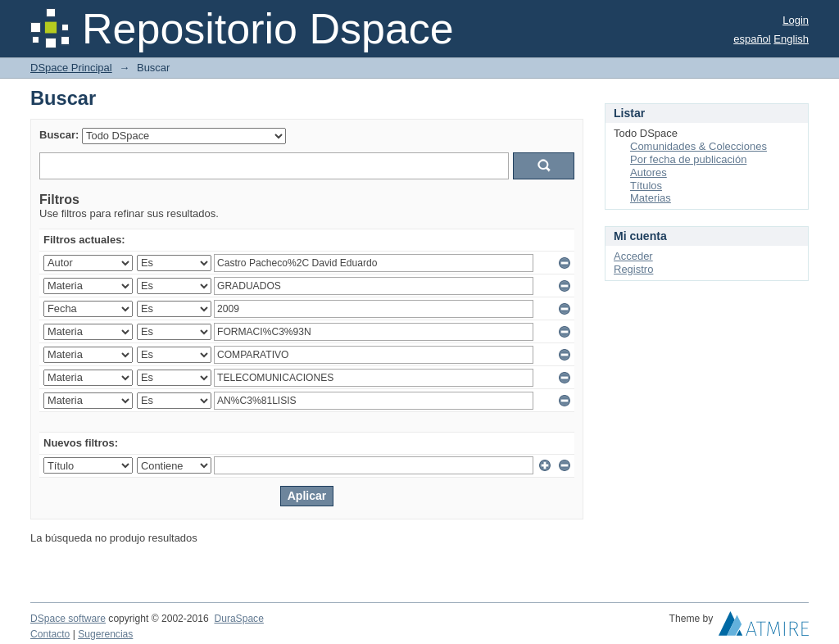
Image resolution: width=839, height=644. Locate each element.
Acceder (633, 256)
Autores (649, 172)
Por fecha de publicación (688, 159)
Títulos (646, 186)
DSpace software (68, 619)
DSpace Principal (71, 68)
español (752, 39)
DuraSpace (238, 619)
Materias (651, 198)
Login (796, 20)
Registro (633, 269)
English (791, 39)
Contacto (50, 634)
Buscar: (59, 135)
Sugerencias (105, 634)
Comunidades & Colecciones (698, 146)
